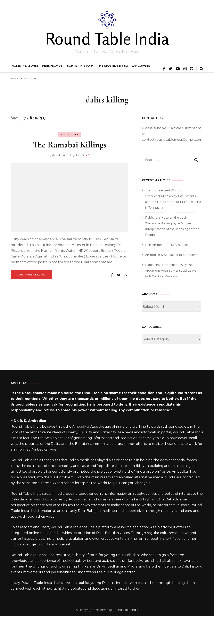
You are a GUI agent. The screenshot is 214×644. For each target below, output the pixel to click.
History (130, 69)
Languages (24, 83)
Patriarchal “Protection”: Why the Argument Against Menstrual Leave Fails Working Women (171, 298)
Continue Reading (31, 302)
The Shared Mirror (168, 69)
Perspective (73, 69)
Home (19, 69)
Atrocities (70, 162)
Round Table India (107, 39)
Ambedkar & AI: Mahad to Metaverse (172, 283)
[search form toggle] (201, 97)
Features (40, 69)
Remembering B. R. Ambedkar (167, 273)
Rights (103, 69)
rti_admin (59, 183)
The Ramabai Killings (70, 173)
